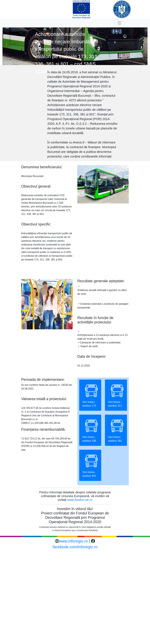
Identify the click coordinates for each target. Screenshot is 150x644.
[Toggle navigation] (119, 23)
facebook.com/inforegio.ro (75, 547)
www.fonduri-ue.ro (80, 500)
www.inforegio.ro (73, 541)
